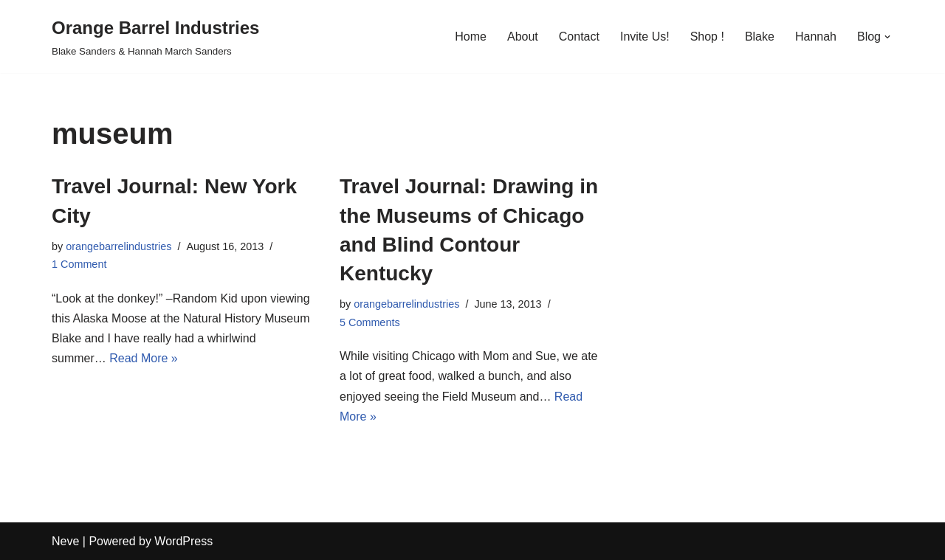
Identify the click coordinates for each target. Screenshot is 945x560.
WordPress (183, 541)
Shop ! (707, 37)
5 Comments (370, 322)
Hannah (816, 37)
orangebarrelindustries (118, 246)
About (523, 37)
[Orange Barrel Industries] (155, 37)
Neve (65, 541)
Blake (760, 37)
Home (471, 37)
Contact (579, 37)
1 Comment (79, 264)
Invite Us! (645, 37)
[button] (887, 37)
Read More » (144, 358)
